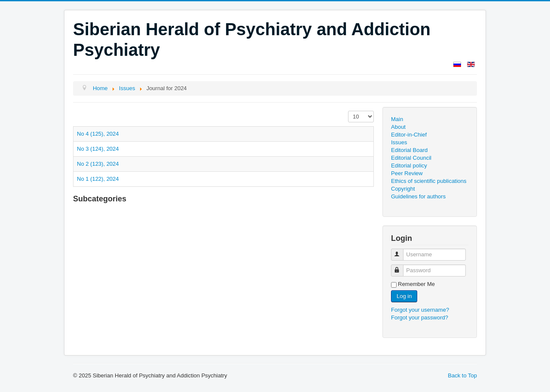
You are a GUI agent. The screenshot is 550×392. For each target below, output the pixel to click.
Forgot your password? (420, 318)
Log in (404, 296)
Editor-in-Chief (409, 135)
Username (401, 251)
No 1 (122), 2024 (98, 179)
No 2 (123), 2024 (98, 164)
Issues (399, 142)
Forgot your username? (420, 310)
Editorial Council (411, 158)
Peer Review (407, 173)
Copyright (403, 189)
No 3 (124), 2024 (98, 149)
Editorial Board (409, 150)
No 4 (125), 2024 (98, 134)
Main (397, 119)
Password (401, 267)
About (398, 127)
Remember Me (416, 284)
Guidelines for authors (418, 196)
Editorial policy (409, 166)
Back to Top (462, 375)
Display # (348, 111)
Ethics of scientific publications (429, 181)
